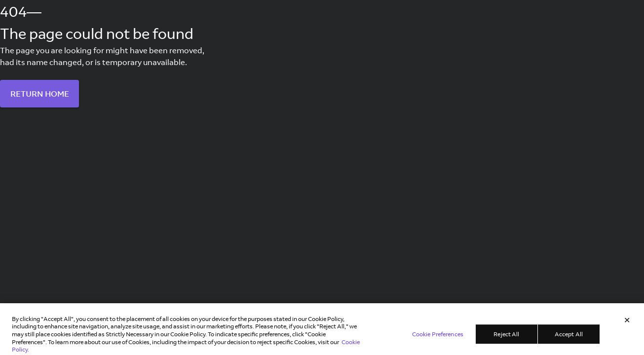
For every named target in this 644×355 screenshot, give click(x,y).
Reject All (506, 337)
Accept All (569, 337)
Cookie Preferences (438, 337)
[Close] (627, 323)
